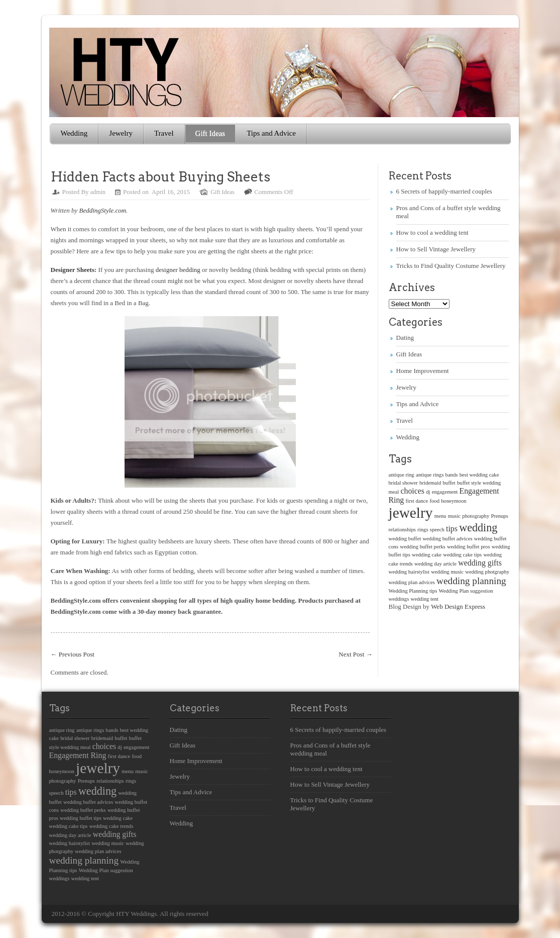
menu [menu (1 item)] (440, 516)
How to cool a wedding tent (432, 232)
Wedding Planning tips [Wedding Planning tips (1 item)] (413, 591)
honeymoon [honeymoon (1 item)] (454, 501)
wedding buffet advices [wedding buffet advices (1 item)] (447, 539)
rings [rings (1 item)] (423, 530)
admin (98, 192)
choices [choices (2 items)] (412, 491)
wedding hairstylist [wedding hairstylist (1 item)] (409, 572)
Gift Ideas (210, 133)
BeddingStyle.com (103, 210)
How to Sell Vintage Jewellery (436, 249)
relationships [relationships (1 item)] (402, 530)
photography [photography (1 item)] (476, 516)
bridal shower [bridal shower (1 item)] (403, 483)
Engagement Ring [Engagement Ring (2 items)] (78, 755)
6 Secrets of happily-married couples (444, 191)
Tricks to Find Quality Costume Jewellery (451, 266)
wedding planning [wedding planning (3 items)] (471, 581)
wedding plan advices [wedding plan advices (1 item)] (412, 582)
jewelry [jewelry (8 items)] (411, 513)
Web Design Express (458, 606)
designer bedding (178, 270)
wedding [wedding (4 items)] (478, 528)
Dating (405, 338)
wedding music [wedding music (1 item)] (447, 572)
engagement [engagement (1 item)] (445, 492)
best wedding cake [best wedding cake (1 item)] (479, 475)
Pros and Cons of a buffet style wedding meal (330, 749)
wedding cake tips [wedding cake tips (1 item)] (462, 555)
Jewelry (121, 133)
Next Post (355, 654)
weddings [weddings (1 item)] (399, 599)
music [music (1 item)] (454, 516)
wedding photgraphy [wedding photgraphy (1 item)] (487, 572)
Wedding (74, 133)
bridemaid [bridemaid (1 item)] (430, 483)
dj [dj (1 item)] (428, 492)
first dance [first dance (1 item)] (417, 501)
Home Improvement (423, 371)
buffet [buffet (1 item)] (449, 483)
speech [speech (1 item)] (437, 530)
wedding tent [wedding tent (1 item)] (425, 599)
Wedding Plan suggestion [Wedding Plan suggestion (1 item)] (466, 591)
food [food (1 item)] (434, 501)
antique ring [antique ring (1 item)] (402, 475)
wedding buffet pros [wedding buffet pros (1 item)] (469, 547)
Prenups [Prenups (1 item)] (499, 516)
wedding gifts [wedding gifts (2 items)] (480, 563)
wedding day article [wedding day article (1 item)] (435, 564)
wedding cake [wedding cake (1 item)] (427, 555)
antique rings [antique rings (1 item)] (430, 475)
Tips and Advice (271, 133)
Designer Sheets (73, 270)
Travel (164, 133)
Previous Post (73, 654)
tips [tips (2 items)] (452, 529)
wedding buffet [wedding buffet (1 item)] (405, 539)
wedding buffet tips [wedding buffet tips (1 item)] (81, 818)
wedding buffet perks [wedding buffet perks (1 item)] (422, 547)
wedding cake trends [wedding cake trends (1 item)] (111, 826)
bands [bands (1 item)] (452, 475)
